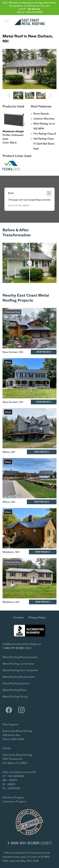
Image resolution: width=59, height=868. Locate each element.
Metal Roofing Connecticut (18, 664)
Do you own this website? (19, 205)
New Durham (40, 36)
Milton (6, 452)
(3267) (17, 648)
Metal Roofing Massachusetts (20, 657)
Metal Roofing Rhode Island (18, 677)
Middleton (8, 552)
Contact (18, 618)
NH (6, 41)
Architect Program (13, 798)
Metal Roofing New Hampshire (20, 670)
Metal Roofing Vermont (16, 684)
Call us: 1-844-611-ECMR (30, 12)
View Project (44, 352)
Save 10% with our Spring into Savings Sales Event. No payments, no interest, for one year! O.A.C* (29, 6)
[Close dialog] (49, 193)
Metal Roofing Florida (15, 697)
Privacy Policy (37, 618)
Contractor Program (14, 802)
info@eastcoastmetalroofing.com (22, 644)
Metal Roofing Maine (15, 690)
